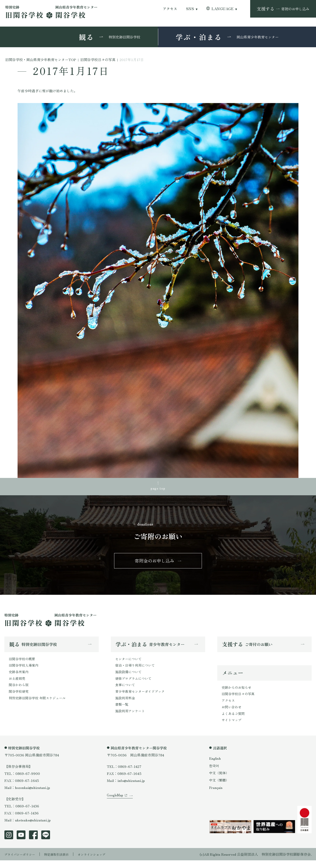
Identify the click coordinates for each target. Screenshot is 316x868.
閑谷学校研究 (19, 698)
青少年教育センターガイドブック (142, 698)
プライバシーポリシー (22, 862)
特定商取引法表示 (63, 862)
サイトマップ (232, 727)
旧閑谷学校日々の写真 (239, 699)
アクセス (170, 9)
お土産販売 (18, 684)
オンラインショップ (101, 862)
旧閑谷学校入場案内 (25, 670)
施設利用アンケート (131, 719)
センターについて (129, 663)
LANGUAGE (223, 9)
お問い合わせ (232, 713)
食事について (126, 691)
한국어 (214, 773)
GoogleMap (116, 808)
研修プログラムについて (135, 684)
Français (216, 795)
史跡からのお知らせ (237, 692)
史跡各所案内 (19, 677)
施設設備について (129, 677)
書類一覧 (122, 712)
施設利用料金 (126, 705)
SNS (190, 9)
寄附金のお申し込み (154, 563)
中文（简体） (220, 781)
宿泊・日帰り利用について (136, 670)
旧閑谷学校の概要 (23, 663)
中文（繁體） (220, 788)
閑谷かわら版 (19, 691)
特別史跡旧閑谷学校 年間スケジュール (39, 705)
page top (158, 489)
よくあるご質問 (234, 720)
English (215, 766)
